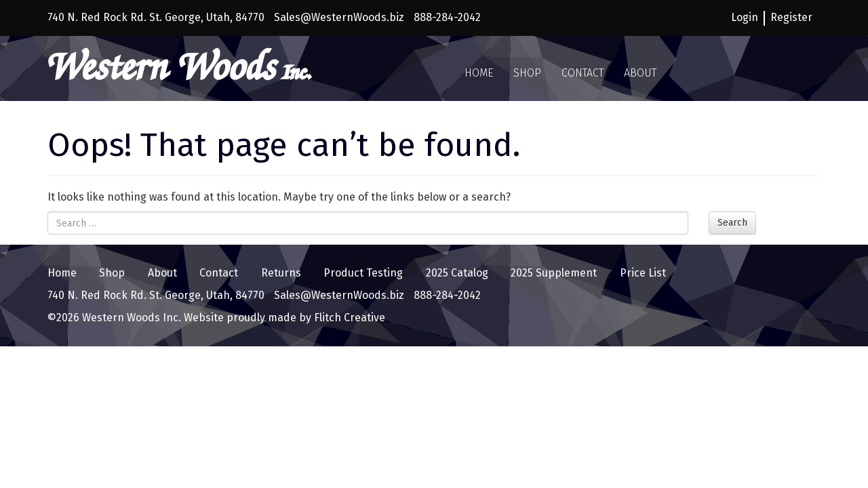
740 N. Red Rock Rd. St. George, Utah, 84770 (156, 17)
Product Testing (363, 273)
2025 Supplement (554, 273)
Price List (643, 273)
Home (479, 73)
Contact (583, 73)
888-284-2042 (447, 17)
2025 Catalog (457, 273)
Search (732, 223)
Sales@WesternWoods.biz (339, 17)
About (640, 73)
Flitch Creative (348, 318)
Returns (281, 273)
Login (745, 17)
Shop (527, 73)
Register (791, 17)
